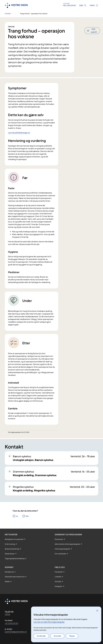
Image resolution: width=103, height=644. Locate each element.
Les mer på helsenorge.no (19, 133)
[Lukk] (97, 611)
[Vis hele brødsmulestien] (15, 14)
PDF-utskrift (94, 25)
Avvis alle (57, 636)
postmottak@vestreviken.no (16, 632)
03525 (7, 614)
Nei (27, 516)
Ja (17, 516)
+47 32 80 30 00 (11, 623)
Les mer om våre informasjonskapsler (49, 622)
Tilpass (72, 636)
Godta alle (41, 636)
